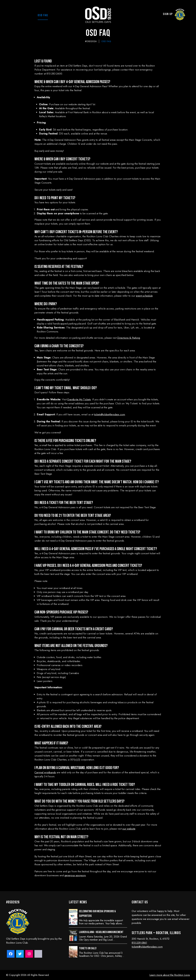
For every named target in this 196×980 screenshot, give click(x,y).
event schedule (144, 296)
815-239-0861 (139, 943)
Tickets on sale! (88, 948)
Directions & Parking (129, 338)
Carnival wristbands (45, 772)
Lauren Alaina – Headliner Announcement (101, 932)
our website (129, 829)
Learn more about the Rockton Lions (170, 975)
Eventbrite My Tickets (79, 399)
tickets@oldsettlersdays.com (109, 414)
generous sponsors (75, 875)
